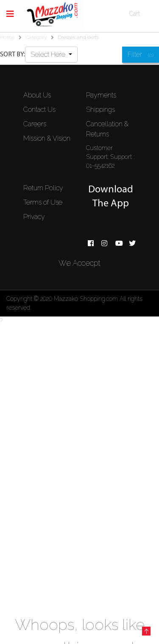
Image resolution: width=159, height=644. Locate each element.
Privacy (34, 217)
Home (7, 37)
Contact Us (39, 110)
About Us (37, 95)
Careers (35, 124)
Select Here (49, 54)
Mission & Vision (47, 138)
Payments (101, 95)
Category (36, 37)
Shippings (100, 110)
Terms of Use (43, 202)
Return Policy (43, 188)
